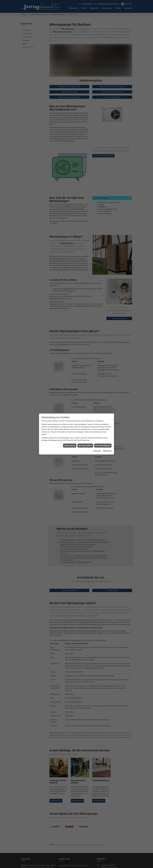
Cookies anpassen (70, 349)
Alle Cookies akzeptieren (103, 349)
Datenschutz (107, 354)
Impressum (97, 354)
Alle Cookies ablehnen (85, 349)
